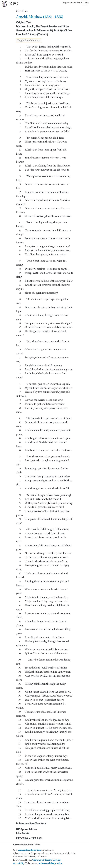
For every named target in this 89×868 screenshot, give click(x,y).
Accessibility (19, 863)
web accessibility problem (51, 863)
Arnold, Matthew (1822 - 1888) (40, 17)
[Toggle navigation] (84, 3)
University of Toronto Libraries (46, 860)
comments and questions (29, 850)
